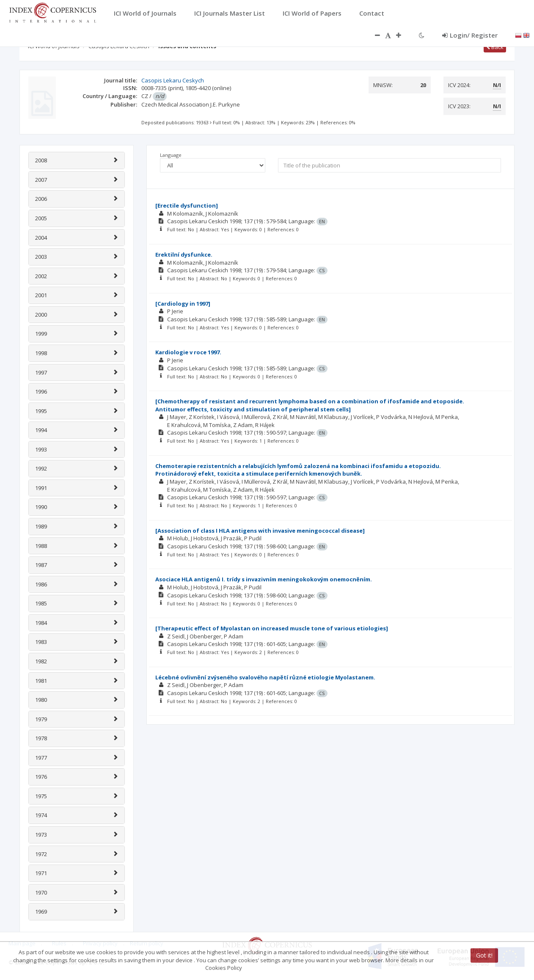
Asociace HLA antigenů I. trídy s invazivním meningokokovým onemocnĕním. (264, 579)
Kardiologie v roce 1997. (188, 352)
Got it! (484, 955)
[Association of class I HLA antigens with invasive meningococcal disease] (260, 531)
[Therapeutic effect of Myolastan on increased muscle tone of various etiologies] (272, 628)
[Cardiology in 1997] (183, 304)
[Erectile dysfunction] (187, 205)
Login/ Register (470, 35)
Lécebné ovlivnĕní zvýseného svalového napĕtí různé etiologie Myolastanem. (265, 677)
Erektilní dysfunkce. (184, 255)
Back (495, 47)
